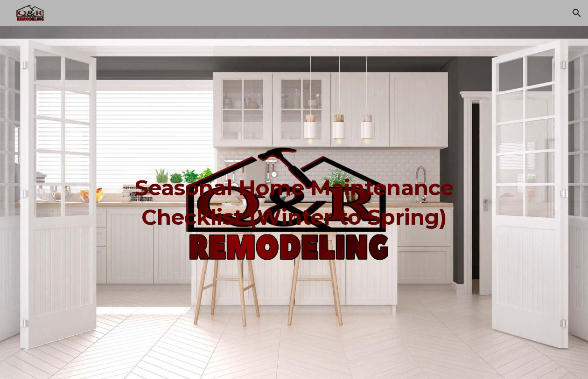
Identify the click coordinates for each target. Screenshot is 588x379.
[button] (577, 13)
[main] (294, 203)
